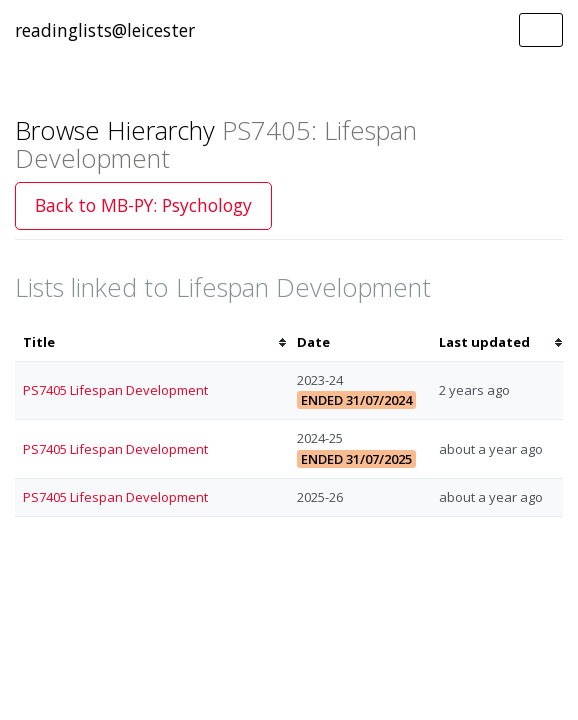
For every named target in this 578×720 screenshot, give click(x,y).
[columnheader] (152, 342)
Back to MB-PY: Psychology (143, 205)
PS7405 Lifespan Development (115, 390)
